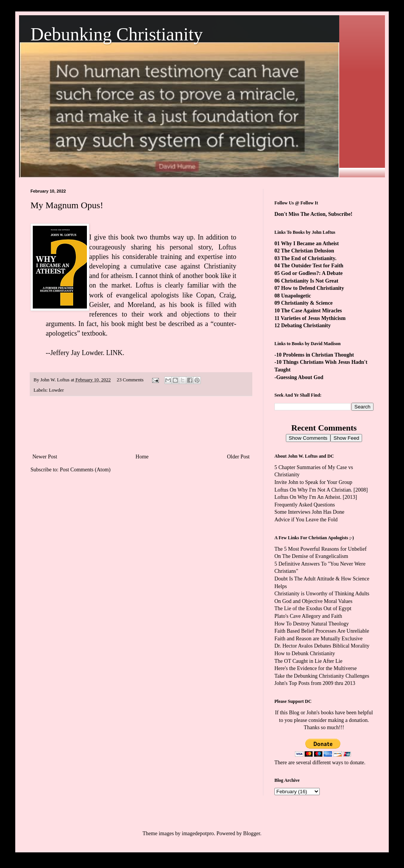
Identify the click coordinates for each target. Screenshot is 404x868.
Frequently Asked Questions (305, 505)
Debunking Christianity (117, 34)
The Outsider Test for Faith (312, 266)
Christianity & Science (307, 303)
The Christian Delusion (307, 251)
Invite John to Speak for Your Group (313, 482)
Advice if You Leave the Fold (306, 520)
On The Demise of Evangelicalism (311, 556)
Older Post (239, 457)
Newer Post (45, 457)
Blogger (252, 833)
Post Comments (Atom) (85, 470)
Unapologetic (296, 296)
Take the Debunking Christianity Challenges (322, 676)
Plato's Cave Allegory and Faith (308, 616)
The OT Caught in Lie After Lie (309, 661)
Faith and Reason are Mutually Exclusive (318, 639)
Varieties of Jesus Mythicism (313, 318)
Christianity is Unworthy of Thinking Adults (322, 594)
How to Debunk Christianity (305, 653)
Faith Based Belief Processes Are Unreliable (322, 631)
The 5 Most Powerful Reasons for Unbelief (321, 549)
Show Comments (308, 438)
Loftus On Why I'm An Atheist (307, 497)
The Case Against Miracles (311, 311)
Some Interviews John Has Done (309, 512)
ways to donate (348, 763)
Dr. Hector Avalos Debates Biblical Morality (322, 646)
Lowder (56, 390)
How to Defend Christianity (313, 288)
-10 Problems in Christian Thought (314, 355)
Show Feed (346, 438)
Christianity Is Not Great (310, 281)
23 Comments (130, 380)
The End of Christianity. (309, 258)
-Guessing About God (299, 377)
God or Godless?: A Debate (312, 273)
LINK (115, 353)
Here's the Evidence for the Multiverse (316, 668)
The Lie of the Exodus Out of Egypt (313, 608)
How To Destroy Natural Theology (312, 624)
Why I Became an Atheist (310, 244)
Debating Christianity (306, 325)
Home (142, 457)
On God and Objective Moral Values (313, 601)
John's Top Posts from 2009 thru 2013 (315, 683)
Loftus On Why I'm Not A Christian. (313, 490)
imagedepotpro (198, 833)
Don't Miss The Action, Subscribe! (313, 214)
